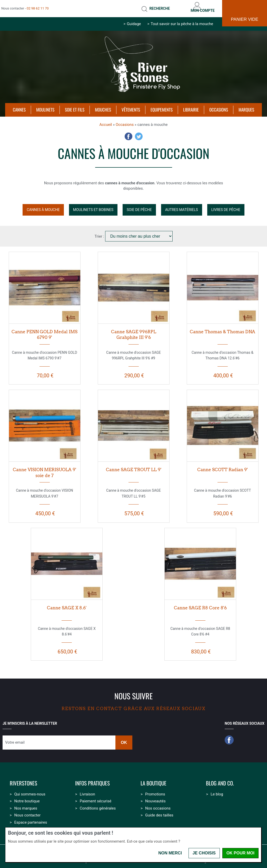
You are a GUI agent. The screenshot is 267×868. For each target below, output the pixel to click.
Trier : (100, 233)
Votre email (15, 739)
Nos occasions (158, 804)
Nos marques (26, 804)
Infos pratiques (92, 780)
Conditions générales (98, 804)
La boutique (154, 780)
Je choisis (204, 853)
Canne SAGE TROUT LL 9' (134, 466)
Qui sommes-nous (30, 790)
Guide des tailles (159, 812)
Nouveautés (155, 798)
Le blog (217, 790)
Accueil (106, 121)
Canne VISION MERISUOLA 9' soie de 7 (44, 469)
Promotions (155, 790)
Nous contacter (27, 812)
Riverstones (23, 780)
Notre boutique (27, 798)
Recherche (151, 7)
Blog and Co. (220, 780)
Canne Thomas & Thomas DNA (222, 328)
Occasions (125, 121)
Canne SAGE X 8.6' (67, 604)
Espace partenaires (31, 819)
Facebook (128, 133)
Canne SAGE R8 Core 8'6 (200, 604)
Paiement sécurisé (96, 798)
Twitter (139, 133)
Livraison (87, 790)
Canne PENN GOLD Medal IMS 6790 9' (44, 331)
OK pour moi (240, 853)
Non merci (170, 853)
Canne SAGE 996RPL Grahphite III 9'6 (134, 331)
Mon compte (200, 7)
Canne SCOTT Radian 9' (222, 466)
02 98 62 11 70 (38, 7)
